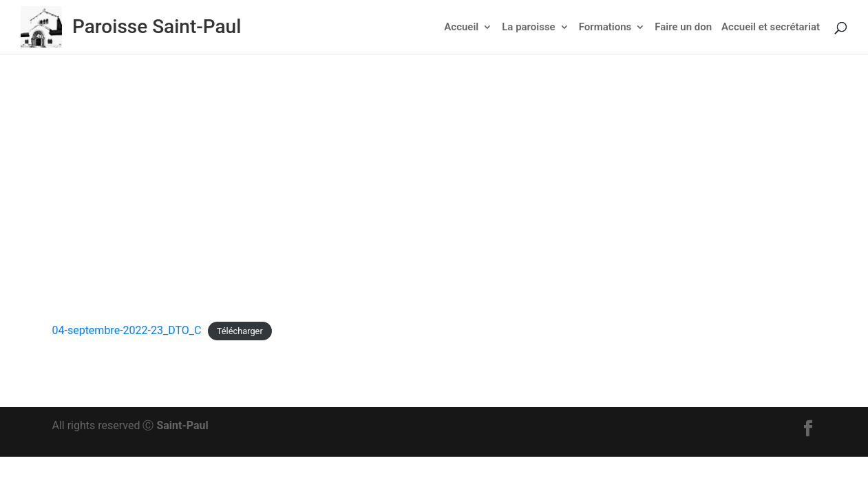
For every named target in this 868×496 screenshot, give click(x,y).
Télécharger (240, 331)
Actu (391, 205)
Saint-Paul (182, 425)
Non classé (526, 205)
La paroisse (528, 28)
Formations (605, 28)
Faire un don (683, 28)
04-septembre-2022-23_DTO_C (127, 330)
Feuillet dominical (451, 205)
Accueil (461, 28)
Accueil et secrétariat (771, 28)
